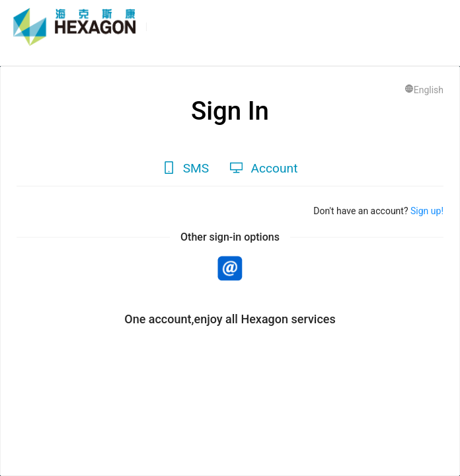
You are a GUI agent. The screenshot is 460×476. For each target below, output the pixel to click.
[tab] (186, 169)
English (424, 90)
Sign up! (426, 211)
